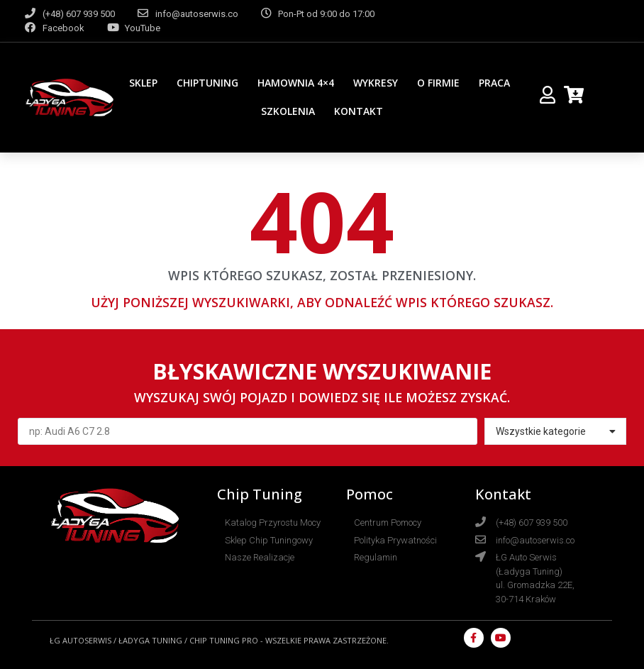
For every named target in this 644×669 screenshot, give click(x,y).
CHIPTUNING (207, 83)
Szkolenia (288, 111)
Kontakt (359, 111)
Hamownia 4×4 (296, 83)
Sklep (143, 83)
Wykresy (376, 83)
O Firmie (438, 83)
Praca (494, 83)
